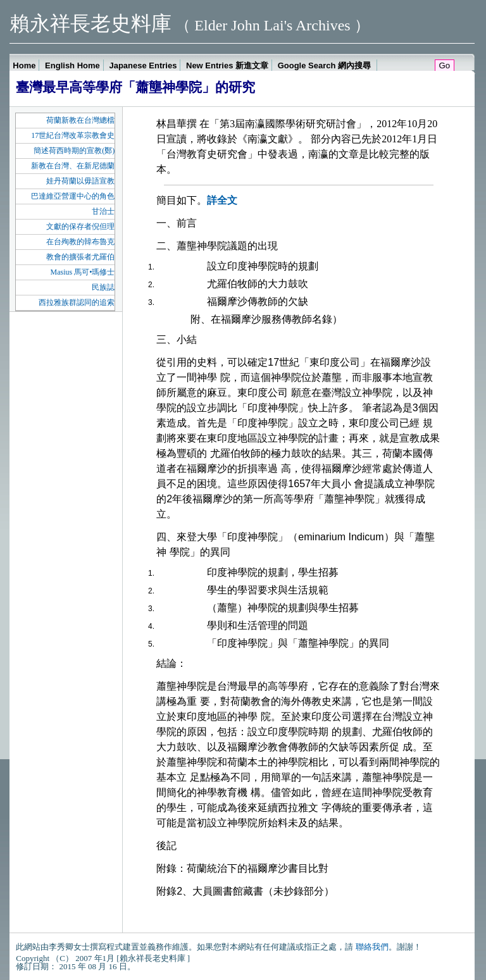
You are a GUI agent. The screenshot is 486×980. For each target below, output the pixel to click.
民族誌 (103, 287)
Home (24, 65)
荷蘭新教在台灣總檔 (80, 120)
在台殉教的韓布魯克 (80, 242)
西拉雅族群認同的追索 (77, 302)
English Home (72, 65)
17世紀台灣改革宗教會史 (73, 135)
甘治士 (103, 211)
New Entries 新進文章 (227, 65)
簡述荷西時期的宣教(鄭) (74, 151)
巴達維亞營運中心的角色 (73, 196)
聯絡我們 (372, 947)
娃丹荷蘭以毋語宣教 (80, 181)
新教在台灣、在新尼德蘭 (73, 166)
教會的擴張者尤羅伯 (80, 257)
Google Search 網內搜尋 (326, 65)
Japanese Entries (143, 65)
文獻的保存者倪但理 (80, 226)
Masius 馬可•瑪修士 (82, 272)
